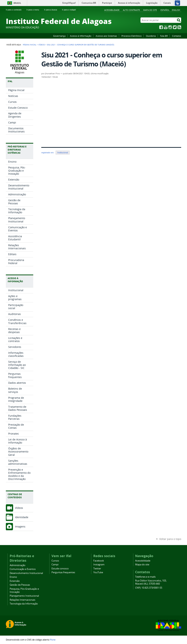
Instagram (170, 27)
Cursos (55, 561)
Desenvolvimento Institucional (26, 573)
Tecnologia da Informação (24, 604)
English (176, 10)
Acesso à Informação (81, 36)
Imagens (20, 526)
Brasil (17, 3)
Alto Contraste (131, 10)
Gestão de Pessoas (20, 585)
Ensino (13, 577)
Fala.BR (164, 36)
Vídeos (42, 45)
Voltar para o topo (170, 539)
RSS (179, 27)
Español (165, 10)
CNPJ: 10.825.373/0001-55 (149, 588)
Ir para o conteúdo (15, 10)
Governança (59, 36)
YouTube (166, 27)
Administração (18, 565)
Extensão (15, 581)
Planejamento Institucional (24, 596)
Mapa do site (150, 10)
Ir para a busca (52, 10)
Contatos (177, 36)
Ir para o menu (34, 10)
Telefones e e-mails (145, 577)
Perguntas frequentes (63, 572)
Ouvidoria (151, 36)
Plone (53, 640)
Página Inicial (29, 45)
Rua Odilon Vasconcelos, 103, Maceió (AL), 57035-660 (151, 582)
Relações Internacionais (22, 600)
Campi (55, 565)
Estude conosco (60, 569)
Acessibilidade (112, 10)
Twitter (175, 27)
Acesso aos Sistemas (106, 36)
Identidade (22, 517)
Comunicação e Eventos (23, 569)
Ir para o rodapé (70, 10)
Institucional (63, 153)
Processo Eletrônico (131, 36)
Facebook (161, 27)
